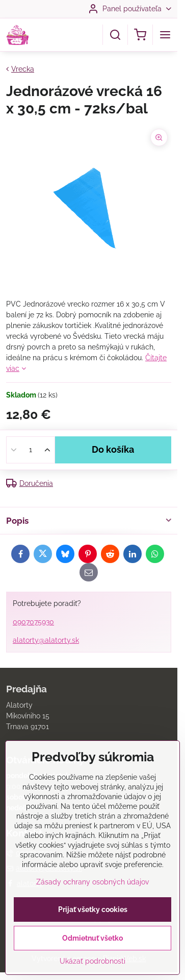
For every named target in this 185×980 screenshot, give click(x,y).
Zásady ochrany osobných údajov (93, 896)
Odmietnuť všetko (93, 952)
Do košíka (113, 450)
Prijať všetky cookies (93, 924)
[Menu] (165, 35)
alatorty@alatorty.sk (46, 640)
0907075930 (33, 622)
